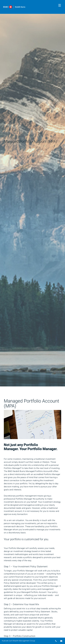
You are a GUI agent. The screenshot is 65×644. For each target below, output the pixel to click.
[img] (32, 193)
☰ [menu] (60, 5)
